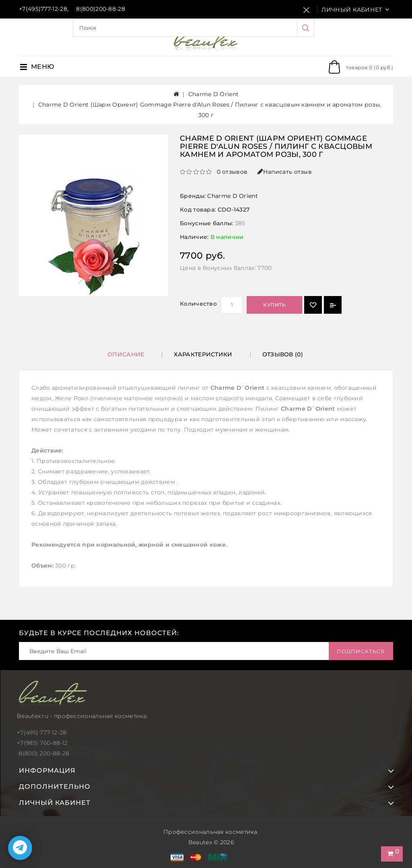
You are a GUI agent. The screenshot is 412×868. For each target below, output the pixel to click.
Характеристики (203, 354)
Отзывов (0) (283, 354)
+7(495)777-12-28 (43, 9)
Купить (274, 305)
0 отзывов (232, 172)
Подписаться (361, 651)
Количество (198, 304)
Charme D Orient (214, 94)
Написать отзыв (285, 172)
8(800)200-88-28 (101, 9)
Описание (126, 354)
